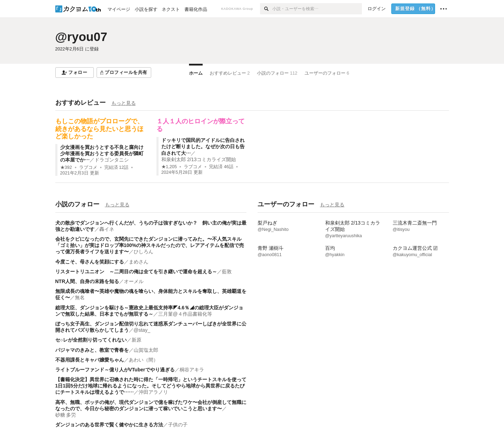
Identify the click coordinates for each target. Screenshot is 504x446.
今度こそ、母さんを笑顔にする (90, 262)
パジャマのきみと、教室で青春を (92, 350)
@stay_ (142, 330)
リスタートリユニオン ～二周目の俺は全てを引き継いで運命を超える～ (136, 272)
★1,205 (169, 167)
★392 (66, 167)
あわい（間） (143, 360)
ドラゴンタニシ (112, 160)
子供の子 (178, 425)
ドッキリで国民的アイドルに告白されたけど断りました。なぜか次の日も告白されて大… (203, 146)
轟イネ (107, 229)
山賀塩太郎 (146, 350)
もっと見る (124, 103)
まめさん (139, 262)
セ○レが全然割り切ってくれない (91, 340)
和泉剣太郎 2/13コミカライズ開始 (199, 159)
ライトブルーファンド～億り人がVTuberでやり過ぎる (115, 370)
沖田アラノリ (153, 392)
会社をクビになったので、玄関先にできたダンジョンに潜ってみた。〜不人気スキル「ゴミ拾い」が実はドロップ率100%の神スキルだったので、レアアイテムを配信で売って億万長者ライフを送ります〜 (150, 245)
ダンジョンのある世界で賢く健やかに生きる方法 (109, 425)
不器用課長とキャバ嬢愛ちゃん (90, 360)
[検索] (266, 9)
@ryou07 (81, 37)
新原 (136, 340)
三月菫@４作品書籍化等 (185, 314)
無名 (80, 297)
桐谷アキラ (192, 370)
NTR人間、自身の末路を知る (87, 281)
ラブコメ (88, 167)
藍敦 (227, 272)
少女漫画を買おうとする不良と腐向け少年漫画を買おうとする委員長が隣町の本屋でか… (102, 153)
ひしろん (143, 252)
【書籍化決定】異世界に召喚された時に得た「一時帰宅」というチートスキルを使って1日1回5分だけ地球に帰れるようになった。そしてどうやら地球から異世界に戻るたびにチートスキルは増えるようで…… (151, 386)
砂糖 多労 (66, 415)
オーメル (134, 281)
